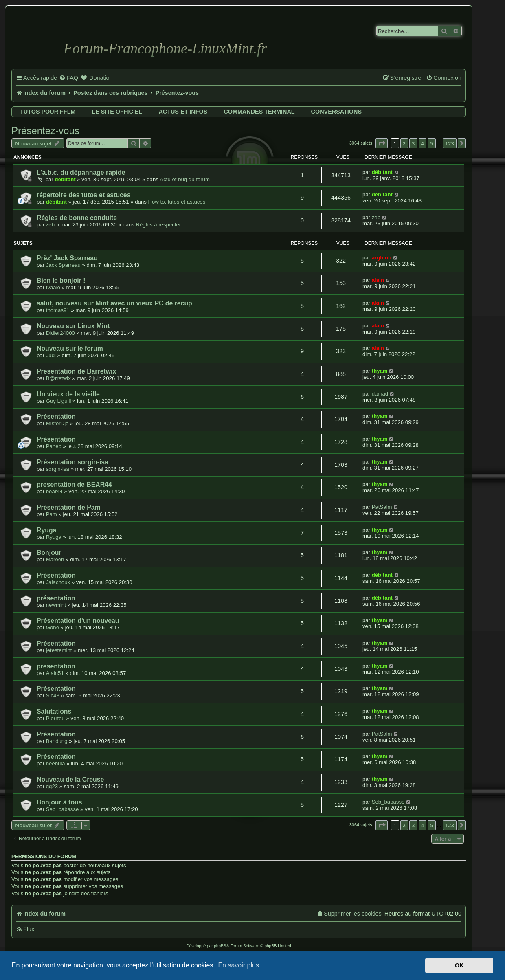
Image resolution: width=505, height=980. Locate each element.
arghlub (382, 258)
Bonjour (49, 553)
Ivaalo (53, 287)
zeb (50, 225)
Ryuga (46, 530)
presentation (56, 666)
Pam (52, 514)
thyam (380, 371)
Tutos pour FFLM (48, 112)
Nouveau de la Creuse (70, 779)
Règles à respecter (158, 225)
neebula (56, 764)
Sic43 (53, 695)
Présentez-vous (45, 131)
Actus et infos (183, 112)
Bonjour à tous (59, 802)
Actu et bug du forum (184, 179)
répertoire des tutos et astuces (83, 195)
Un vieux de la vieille (68, 394)
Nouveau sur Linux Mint (73, 326)
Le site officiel (117, 112)
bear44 (54, 491)
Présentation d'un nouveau (78, 621)
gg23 (52, 786)
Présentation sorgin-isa (72, 462)
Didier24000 (60, 333)
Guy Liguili (59, 401)
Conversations (336, 112)
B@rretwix (58, 378)
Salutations (54, 711)
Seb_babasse (63, 809)
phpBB (220, 946)
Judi (51, 355)
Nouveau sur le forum (70, 348)
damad (380, 394)
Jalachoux (58, 582)
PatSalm (382, 507)
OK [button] (459, 965)
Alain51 (55, 673)
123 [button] (450, 143)
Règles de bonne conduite (77, 218)
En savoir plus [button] (238, 965)
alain (378, 280)
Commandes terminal (259, 112)
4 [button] (423, 143)
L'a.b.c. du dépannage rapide (81, 172)
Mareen (55, 559)
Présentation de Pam (69, 507)
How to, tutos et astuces (177, 202)
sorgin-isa (58, 469)
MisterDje (57, 423)
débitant (65, 179)
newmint (56, 605)
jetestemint (59, 650)
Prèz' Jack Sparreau (67, 258)
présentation (56, 598)
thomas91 (58, 310)
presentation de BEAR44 (74, 485)
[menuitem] (69, 78)
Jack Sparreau (63, 265)
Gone (53, 627)
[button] (382, 143)
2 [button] (404, 143)
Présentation (56, 416)
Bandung (57, 741)
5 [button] (431, 143)
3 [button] (413, 143)
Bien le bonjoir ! (61, 280)
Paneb (54, 446)
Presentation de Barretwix (76, 371)
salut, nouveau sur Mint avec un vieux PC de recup (114, 303)
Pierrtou (55, 718)
